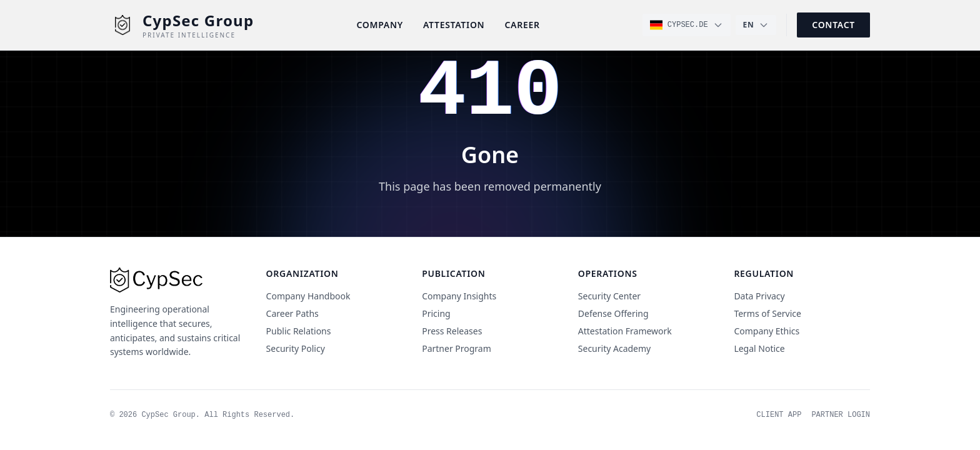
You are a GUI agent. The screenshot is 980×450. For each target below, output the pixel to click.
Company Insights (459, 296)
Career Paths (292, 313)
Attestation (454, 25)
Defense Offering (613, 313)
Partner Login (841, 415)
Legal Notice (759, 348)
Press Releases (452, 331)
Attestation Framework (625, 331)
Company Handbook (308, 296)
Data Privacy (759, 296)
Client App (779, 415)
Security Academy (614, 348)
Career (522, 25)
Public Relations (299, 331)
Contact (833, 25)
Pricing (436, 313)
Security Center (609, 296)
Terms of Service (767, 313)
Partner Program (457, 348)
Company (379, 25)
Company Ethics (767, 331)
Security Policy (296, 348)
